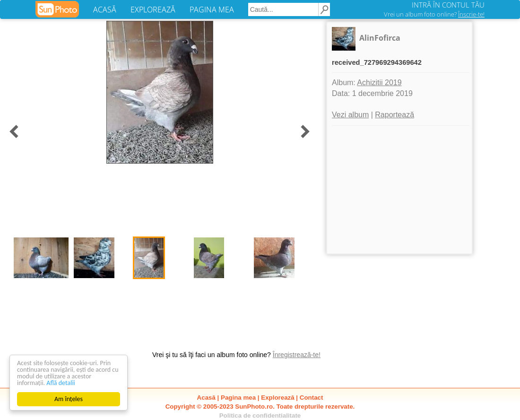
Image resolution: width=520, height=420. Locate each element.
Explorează (277, 398)
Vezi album (350, 115)
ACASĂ (105, 9)
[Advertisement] (399, 190)
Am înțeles (69, 399)
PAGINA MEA (212, 9)
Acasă (206, 398)
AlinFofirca (380, 38)
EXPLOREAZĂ (153, 9)
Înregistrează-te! (297, 355)
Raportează (394, 115)
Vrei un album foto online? (434, 14)
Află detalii (61, 383)
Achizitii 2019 (379, 83)
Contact (312, 398)
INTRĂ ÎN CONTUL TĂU (448, 5)
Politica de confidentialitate (260, 416)
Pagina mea (238, 398)
